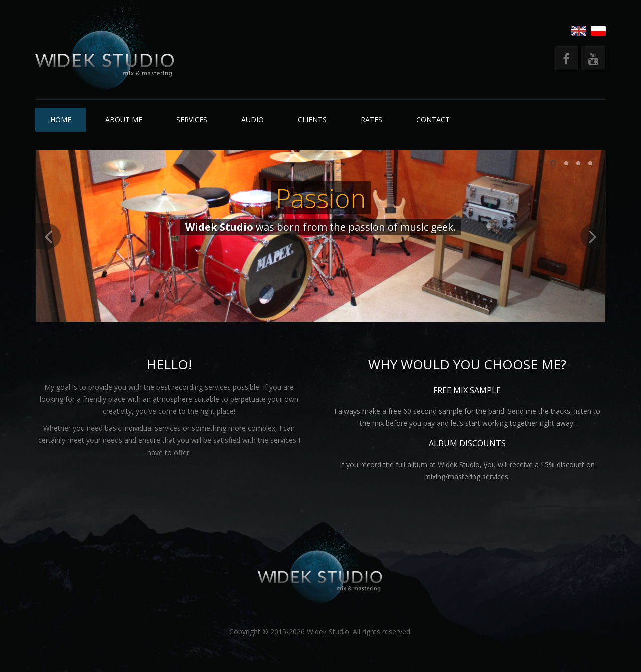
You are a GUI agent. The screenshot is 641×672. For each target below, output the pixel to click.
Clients (312, 120)
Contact (433, 120)
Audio (253, 120)
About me (124, 120)
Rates (371, 120)
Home (61, 120)
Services (192, 120)
